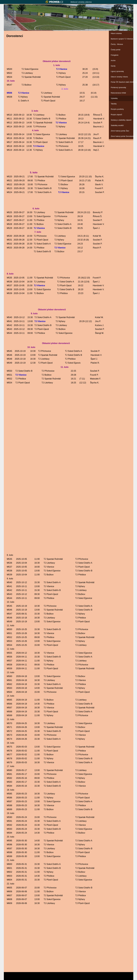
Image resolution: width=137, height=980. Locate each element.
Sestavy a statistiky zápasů (121, 120)
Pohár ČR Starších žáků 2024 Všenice (121, 82)
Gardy (113, 66)
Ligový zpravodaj (117, 71)
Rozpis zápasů (116, 115)
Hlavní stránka (116, 33)
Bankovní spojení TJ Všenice (121, 39)
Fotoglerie (115, 55)
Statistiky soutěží (117, 125)
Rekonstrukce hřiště (118, 93)
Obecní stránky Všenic (119, 77)
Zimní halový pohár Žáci (120, 131)
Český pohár (116, 50)
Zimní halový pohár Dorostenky (121, 136)
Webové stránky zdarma (81, 2)
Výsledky (114, 98)
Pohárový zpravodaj (118, 87)
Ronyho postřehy (117, 109)
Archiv (113, 60)
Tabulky (114, 104)
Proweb (54, 2)
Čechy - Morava (117, 44)
